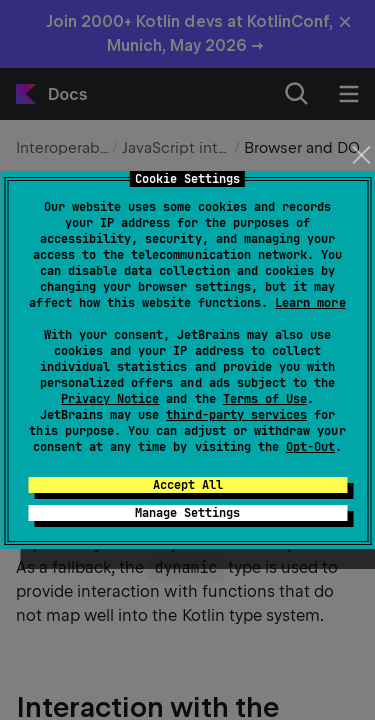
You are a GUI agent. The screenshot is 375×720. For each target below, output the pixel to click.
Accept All (188, 485)
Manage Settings (187, 513)
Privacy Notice (110, 399)
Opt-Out (310, 447)
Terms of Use (265, 399)
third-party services (236, 415)
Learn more (310, 303)
